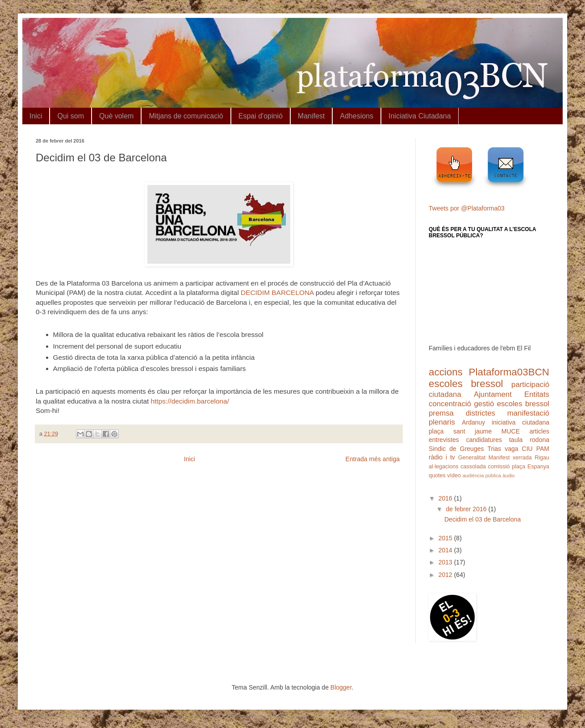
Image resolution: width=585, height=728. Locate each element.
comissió (499, 467)
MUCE (511, 431)
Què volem (116, 116)
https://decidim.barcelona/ (190, 401)
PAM (543, 449)
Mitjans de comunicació (186, 116)
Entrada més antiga (373, 459)
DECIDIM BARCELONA (277, 292)
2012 (446, 575)
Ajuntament (493, 394)
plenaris (442, 422)
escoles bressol (466, 384)
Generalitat (472, 458)
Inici (36, 116)
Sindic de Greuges (456, 449)
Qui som (71, 116)
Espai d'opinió (261, 116)
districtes (481, 413)
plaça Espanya (531, 467)
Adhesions (357, 116)
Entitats (537, 394)
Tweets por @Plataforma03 (467, 208)
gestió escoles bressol (512, 404)
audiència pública (482, 476)
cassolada (473, 467)
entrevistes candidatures (465, 440)
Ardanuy (473, 422)
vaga (511, 449)
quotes (437, 476)
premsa (441, 413)
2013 (446, 562)
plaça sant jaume (460, 431)
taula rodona (529, 440)
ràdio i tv (442, 457)
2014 (446, 550)
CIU (527, 449)
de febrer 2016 (467, 509)
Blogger (341, 687)
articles (539, 431)
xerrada (522, 458)
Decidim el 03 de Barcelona (483, 519)
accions (446, 372)
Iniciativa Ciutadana (420, 116)
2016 (446, 498)
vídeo (454, 476)
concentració (450, 404)
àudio (508, 476)
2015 (446, 538)
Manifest (311, 116)
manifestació (528, 413)
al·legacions (444, 467)
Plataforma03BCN (509, 372)
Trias (495, 449)
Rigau (542, 458)
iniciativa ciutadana (520, 422)
